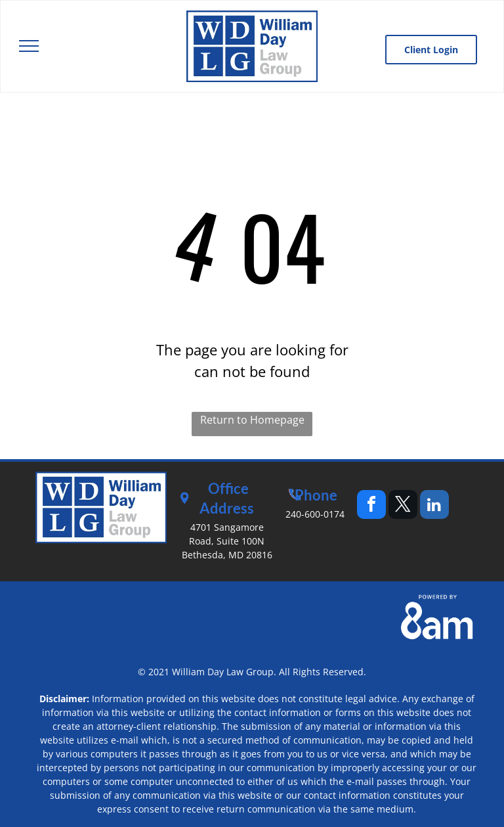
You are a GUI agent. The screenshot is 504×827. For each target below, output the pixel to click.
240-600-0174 (315, 514)
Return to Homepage (252, 420)
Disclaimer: (64, 699)
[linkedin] (434, 506)
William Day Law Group (223, 672)
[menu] (29, 46)
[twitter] (403, 506)
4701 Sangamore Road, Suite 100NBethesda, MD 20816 (227, 541)
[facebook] (371, 506)
